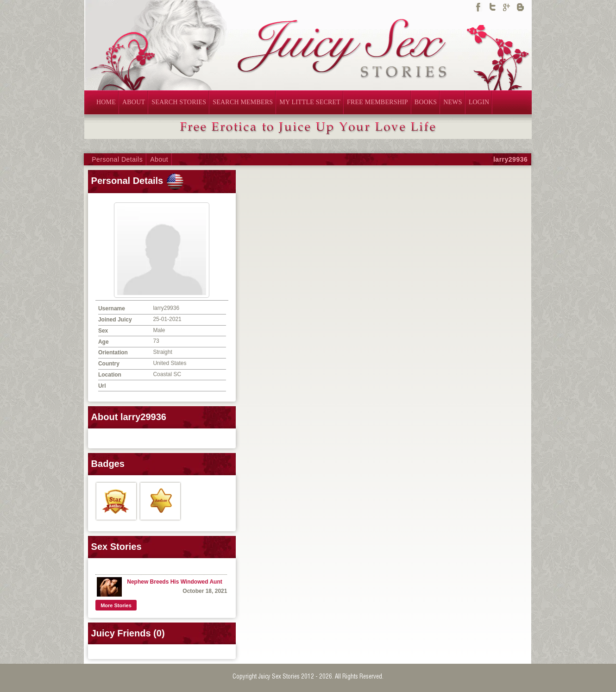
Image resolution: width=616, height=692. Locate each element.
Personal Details (117, 159)
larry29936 (510, 159)
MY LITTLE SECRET (310, 102)
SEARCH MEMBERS (243, 102)
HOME (106, 102)
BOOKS (426, 102)
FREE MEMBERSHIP (377, 102)
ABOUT (134, 102)
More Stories (116, 605)
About (159, 159)
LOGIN (479, 102)
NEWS (453, 102)
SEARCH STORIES (179, 102)
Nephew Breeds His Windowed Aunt (174, 582)
